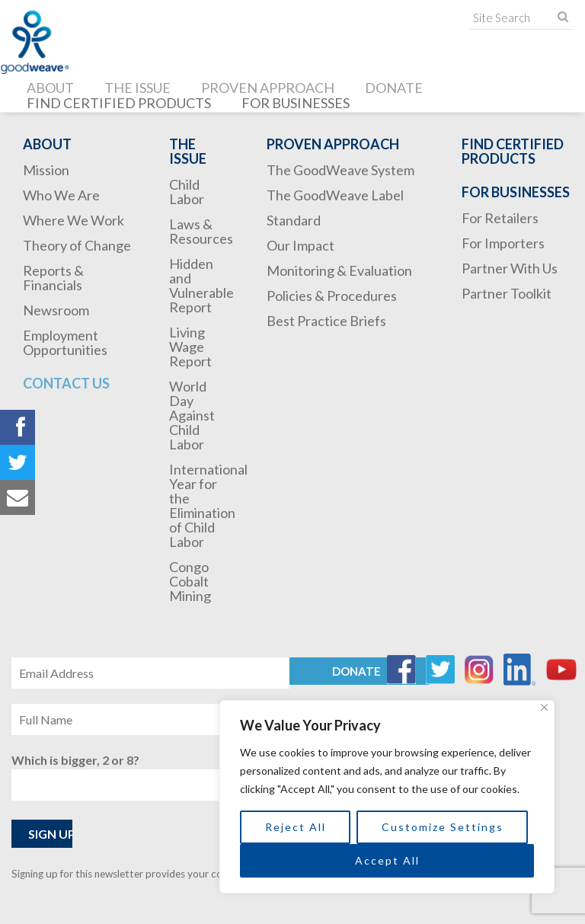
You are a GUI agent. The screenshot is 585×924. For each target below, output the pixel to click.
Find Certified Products (119, 103)
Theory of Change (77, 245)
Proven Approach (268, 88)
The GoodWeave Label (335, 195)
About (50, 88)
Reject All (296, 827)
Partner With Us (510, 268)
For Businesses (296, 103)
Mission (46, 170)
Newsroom (56, 310)
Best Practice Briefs (326, 321)
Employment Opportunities (65, 342)
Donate (394, 88)
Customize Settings (443, 827)
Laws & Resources (201, 231)
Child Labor (187, 192)
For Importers (503, 243)
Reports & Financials (53, 278)
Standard (294, 220)
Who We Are (61, 195)
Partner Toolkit (507, 293)
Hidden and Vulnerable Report (201, 285)
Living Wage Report (190, 347)
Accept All (387, 860)
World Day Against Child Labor (192, 415)
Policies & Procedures (332, 296)
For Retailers (500, 218)
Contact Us (66, 383)
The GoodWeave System (340, 170)
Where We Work (74, 220)
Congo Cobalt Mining (190, 581)
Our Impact (300, 245)
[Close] (544, 707)
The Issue (137, 88)
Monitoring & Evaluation (339, 270)
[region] (387, 797)
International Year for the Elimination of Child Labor (208, 505)
